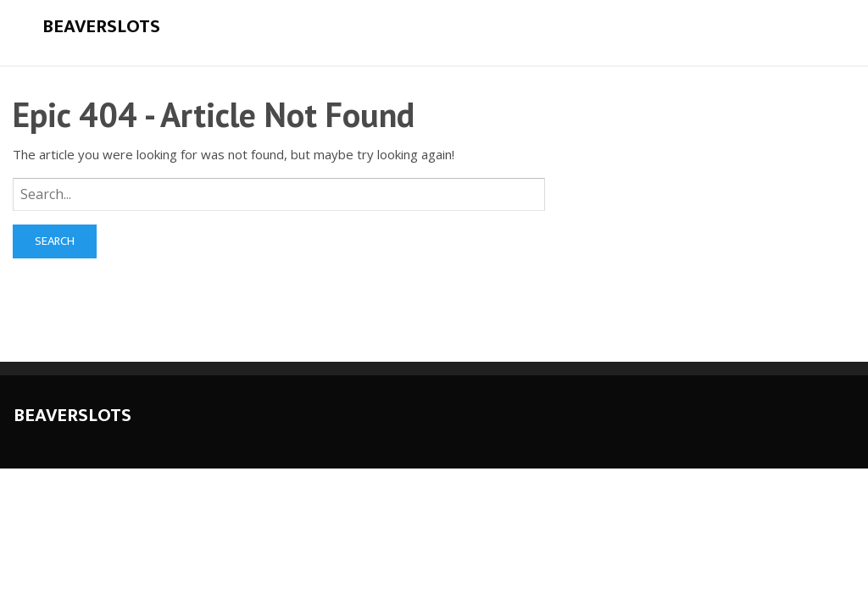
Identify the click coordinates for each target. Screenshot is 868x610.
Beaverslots (101, 27)
